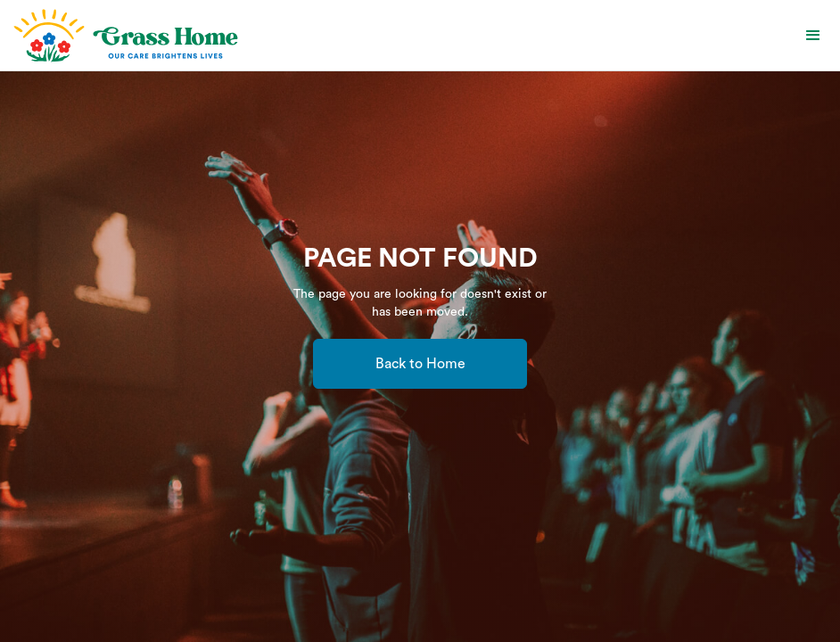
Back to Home (420, 364)
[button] (813, 36)
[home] (124, 36)
